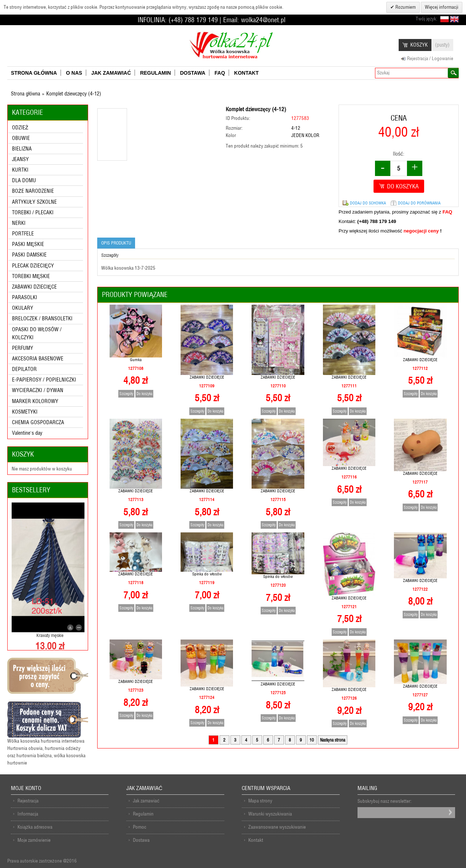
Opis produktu (116, 243)
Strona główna (25, 94)
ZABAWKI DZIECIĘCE (207, 377)
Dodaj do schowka (368, 203)
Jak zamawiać (146, 801)
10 (312, 740)
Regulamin (143, 814)
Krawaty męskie (50, 635)
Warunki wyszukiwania (270, 814)
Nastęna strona (333, 740)
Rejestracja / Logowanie (430, 58)
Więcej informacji (442, 7)
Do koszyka (144, 394)
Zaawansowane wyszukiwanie (277, 827)
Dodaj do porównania (419, 203)
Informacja (28, 814)
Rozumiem (405, 7)
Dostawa (141, 840)
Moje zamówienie (34, 840)
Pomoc (140, 827)
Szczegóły (126, 394)
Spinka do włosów (207, 574)
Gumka (136, 360)
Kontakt (256, 840)
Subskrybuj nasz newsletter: (384, 801)
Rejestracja (28, 801)
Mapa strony (260, 801)
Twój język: (426, 19)
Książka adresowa (35, 827)
